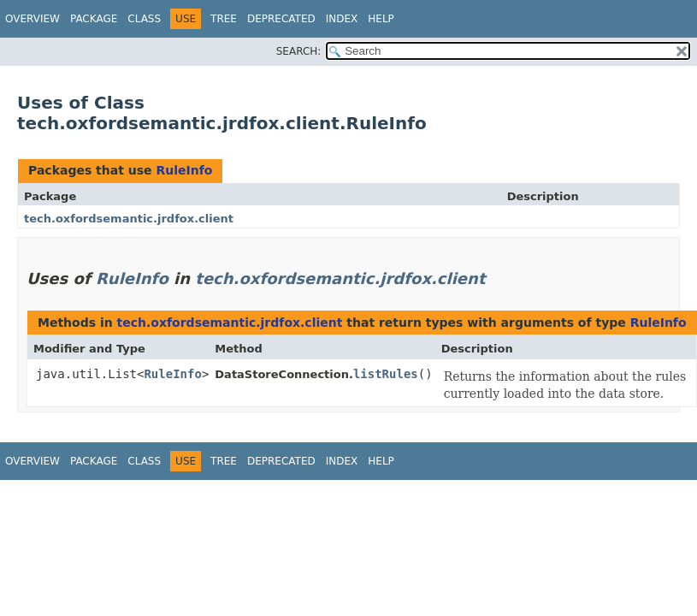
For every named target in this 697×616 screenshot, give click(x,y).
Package (94, 19)
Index (342, 19)
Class (144, 19)
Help (381, 19)
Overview (32, 19)
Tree (224, 19)
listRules (386, 374)
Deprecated (281, 19)
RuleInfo (184, 170)
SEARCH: (299, 51)
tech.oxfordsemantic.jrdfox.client (129, 219)
